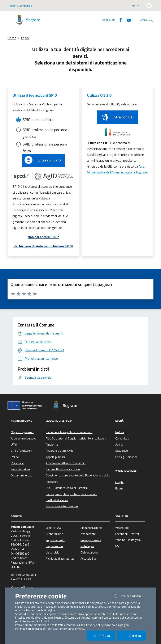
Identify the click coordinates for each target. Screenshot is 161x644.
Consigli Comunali (126, 457)
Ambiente (52, 445)
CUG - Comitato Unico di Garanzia (67, 488)
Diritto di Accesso (57, 500)
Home (12, 38)
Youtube (120, 540)
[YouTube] (127, 20)
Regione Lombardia (20, 6)
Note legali (87, 546)
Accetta (134, 635)
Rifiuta (103, 635)
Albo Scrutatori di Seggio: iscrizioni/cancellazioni (76, 438)
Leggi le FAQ (53, 528)
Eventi (119, 488)
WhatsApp (122, 528)
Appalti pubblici (55, 457)
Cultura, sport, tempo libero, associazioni (71, 494)
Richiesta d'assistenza (60, 559)
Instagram (134, 540)
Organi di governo (22, 432)
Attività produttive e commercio (66, 463)
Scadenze (122, 451)
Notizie (120, 432)
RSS (118, 546)
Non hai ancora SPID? (43, 237)
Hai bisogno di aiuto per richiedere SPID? (43, 246)
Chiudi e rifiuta (130, 596)
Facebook (121, 534)
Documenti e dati (22, 475)
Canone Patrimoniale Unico (63, 469)
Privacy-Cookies (91, 540)
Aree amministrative (24, 438)
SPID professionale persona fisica (45, 144)
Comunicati (122, 438)
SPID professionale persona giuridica (45, 130)
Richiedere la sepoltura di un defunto (69, 432)
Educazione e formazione (62, 506)
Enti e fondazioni (22, 451)
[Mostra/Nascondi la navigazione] (8, 18)
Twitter (135, 534)
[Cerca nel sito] (151, 20)
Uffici (14, 445)
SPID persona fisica (38, 120)
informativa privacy (72, 629)
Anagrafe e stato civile (60, 451)
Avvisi (119, 445)
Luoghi (119, 482)
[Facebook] (119, 20)
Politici (15, 457)
